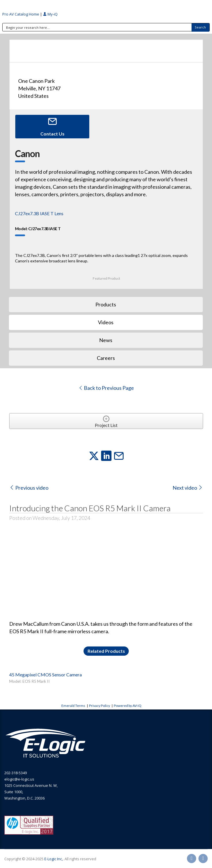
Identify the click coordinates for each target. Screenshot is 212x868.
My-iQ (50, 14)
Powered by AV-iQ (128, 706)
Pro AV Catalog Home (21, 14)
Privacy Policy (100, 706)
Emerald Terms (73, 706)
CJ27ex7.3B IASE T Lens (39, 213)
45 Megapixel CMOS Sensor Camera (46, 675)
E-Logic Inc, (54, 859)
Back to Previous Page (106, 388)
